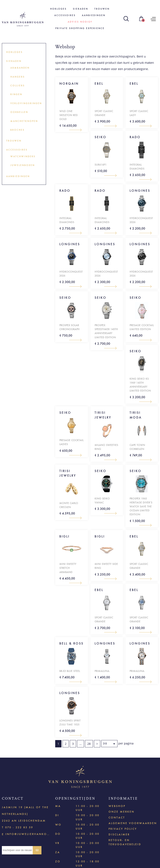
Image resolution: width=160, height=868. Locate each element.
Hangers (18, 77)
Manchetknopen (24, 121)
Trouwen (102, 9)
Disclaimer (119, 834)
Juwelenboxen (23, 165)
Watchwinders (23, 156)
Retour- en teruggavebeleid (125, 842)
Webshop (117, 806)
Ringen (16, 94)
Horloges (58, 9)
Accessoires (65, 15)
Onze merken (121, 812)
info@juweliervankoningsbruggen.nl (28, 834)
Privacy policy (123, 829)
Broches (17, 130)
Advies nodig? (80, 22)
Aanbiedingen (94, 15)
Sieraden (81, 9)
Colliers (18, 86)
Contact (117, 818)
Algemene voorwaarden (133, 823)
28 (89, 744)
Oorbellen (19, 112)
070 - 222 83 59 (19, 827)
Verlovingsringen (26, 103)
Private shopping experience (80, 28)
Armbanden (20, 68)
